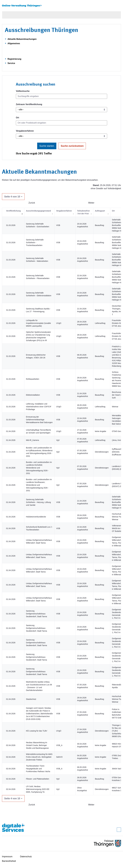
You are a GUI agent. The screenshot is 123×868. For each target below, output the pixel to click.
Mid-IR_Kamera (32, 440)
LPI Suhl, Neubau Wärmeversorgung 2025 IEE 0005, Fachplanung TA (38, 789)
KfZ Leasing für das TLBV (37, 731)
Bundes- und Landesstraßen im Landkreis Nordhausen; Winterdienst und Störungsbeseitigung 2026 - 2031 (39, 485)
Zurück (32, 203)
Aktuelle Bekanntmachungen (22, 39)
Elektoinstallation (33, 395)
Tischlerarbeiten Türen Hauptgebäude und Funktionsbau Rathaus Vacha (38, 769)
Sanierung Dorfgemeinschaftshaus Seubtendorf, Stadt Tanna (36, 614)
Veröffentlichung (13, 211)
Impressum (7, 857)
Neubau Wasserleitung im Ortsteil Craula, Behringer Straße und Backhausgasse (37, 745)
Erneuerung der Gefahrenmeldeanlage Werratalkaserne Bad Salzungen (39, 420)
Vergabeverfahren (25, 131)
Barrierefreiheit (9, 861)
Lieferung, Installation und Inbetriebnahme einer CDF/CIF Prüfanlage (39, 407)
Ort (17, 118)
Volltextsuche (23, 91)
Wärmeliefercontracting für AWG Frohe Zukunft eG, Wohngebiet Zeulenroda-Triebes (39, 757)
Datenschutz (26, 857)
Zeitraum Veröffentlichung (29, 104)
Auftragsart (100, 211)
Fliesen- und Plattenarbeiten (37, 779)
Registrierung (14, 59)
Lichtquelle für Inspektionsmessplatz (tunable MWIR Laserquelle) (38, 323)
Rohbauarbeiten (33, 379)
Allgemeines (14, 43)
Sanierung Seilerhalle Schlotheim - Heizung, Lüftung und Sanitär (38, 502)
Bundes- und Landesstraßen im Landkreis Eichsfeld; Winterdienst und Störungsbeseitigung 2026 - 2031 (39, 468)
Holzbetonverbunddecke (36, 517)
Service (11, 63)
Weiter (91, 203)
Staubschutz (31, 699)
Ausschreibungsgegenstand (38, 211)
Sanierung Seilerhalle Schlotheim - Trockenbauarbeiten (35, 243)
